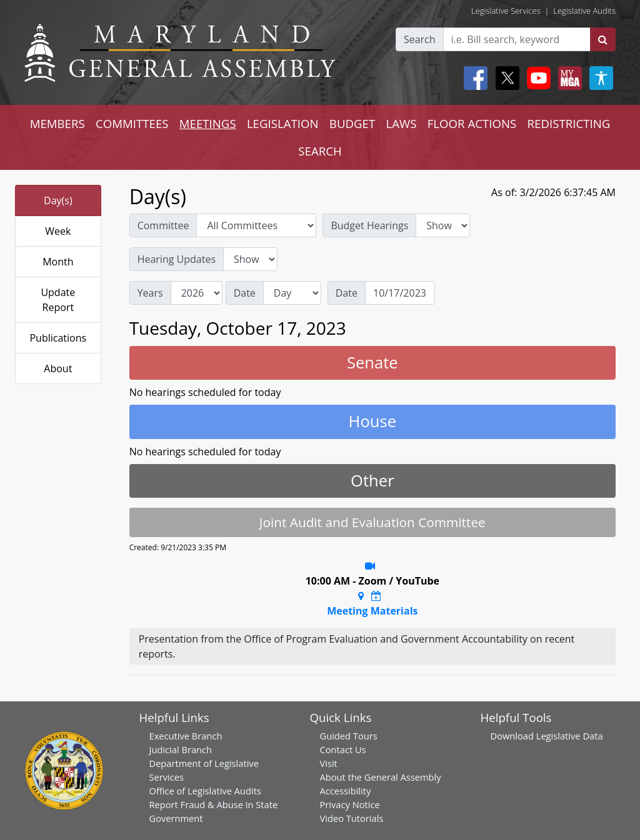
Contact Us (343, 749)
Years (150, 293)
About (58, 368)
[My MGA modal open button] (567, 78)
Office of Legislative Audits (205, 791)
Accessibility (346, 791)
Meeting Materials (372, 611)
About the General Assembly (381, 777)
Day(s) (58, 200)
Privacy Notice (350, 804)
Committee (163, 225)
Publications (58, 338)
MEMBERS (57, 123)
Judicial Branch (181, 749)
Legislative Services (506, 11)
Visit (329, 763)
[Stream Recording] (370, 566)
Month (58, 262)
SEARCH (320, 151)
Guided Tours (349, 736)
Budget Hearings (369, 225)
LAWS (401, 123)
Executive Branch (186, 736)
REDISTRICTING (569, 123)
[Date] (400, 293)
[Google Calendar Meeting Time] (376, 596)
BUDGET (352, 123)
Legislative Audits (584, 11)
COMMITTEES (132, 123)
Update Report (58, 300)
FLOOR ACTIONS (472, 123)
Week (58, 231)
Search (420, 39)
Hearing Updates (177, 259)
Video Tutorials (352, 818)
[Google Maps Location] (361, 596)
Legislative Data (570, 736)
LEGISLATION (283, 123)
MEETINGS (208, 123)
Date (245, 293)
